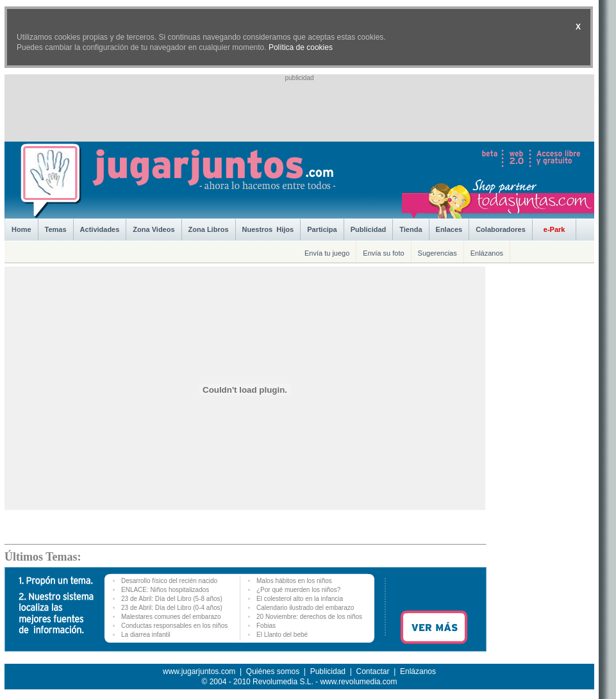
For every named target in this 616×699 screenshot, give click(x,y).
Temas (56, 229)
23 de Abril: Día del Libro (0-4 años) (172, 608)
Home (21, 229)
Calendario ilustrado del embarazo (305, 608)
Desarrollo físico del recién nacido (169, 581)
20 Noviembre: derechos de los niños (309, 617)
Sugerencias (437, 253)
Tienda (411, 229)
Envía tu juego (327, 253)
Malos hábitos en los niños (294, 581)
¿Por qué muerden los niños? (298, 590)
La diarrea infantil (146, 635)
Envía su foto (383, 253)
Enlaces (449, 229)
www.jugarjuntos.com (199, 671)
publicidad (299, 78)
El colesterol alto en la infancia (300, 599)
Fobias (266, 626)
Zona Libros (209, 229)
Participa (322, 229)
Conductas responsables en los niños (174, 626)
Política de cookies (301, 47)
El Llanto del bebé (282, 635)
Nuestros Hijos (268, 229)
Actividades (100, 229)
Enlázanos (487, 253)
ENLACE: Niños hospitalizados (165, 590)
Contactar (372, 671)
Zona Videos (154, 229)
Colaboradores (501, 229)
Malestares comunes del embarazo (171, 617)
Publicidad (369, 229)
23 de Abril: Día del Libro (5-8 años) (172, 599)
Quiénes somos (273, 671)
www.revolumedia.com (358, 682)
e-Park (554, 229)
